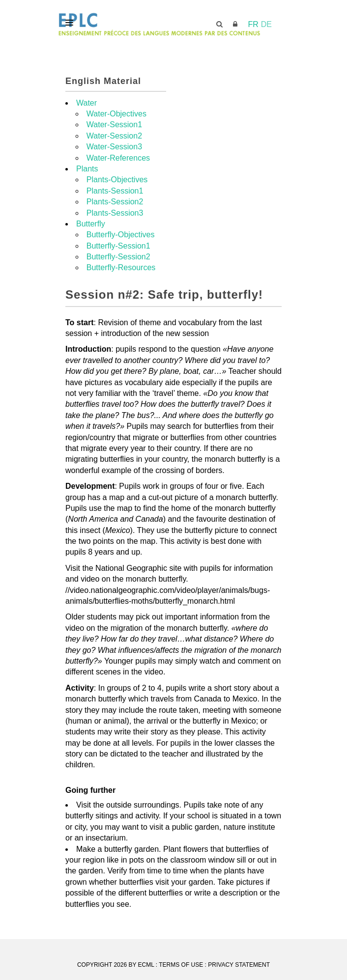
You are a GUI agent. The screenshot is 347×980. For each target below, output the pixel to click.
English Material (103, 81)
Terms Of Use (181, 965)
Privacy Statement (239, 965)
